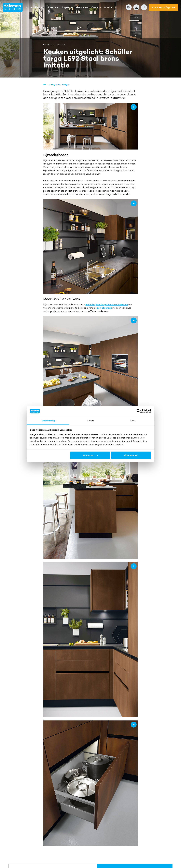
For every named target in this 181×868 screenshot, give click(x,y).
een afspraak (104, 308)
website (90, 304)
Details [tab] (90, 421)
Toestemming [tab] (48, 421)
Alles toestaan (131, 455)
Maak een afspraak (163, 7)
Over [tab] (133, 421)
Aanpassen (90, 455)
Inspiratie (67, 7)
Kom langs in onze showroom (112, 304)
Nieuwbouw (82, 7)
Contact (109, 7)
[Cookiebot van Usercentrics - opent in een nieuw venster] (139, 411)
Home (29, 7)
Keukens (40, 7)
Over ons (96, 7)
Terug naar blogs (56, 85)
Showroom (53, 7)
